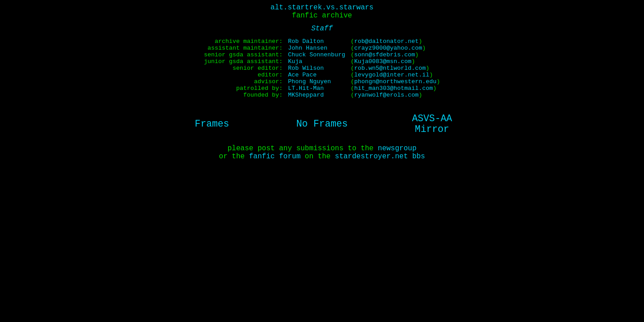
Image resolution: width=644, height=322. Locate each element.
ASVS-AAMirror (432, 124)
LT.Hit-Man (306, 88)
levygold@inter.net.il (392, 75)
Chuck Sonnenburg (317, 55)
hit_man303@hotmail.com (394, 88)
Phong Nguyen (309, 82)
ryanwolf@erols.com (386, 95)
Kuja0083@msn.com (383, 61)
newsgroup (397, 148)
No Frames (322, 124)
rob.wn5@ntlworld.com (390, 68)
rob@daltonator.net (386, 41)
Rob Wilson (306, 68)
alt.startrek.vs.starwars (322, 8)
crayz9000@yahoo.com (388, 48)
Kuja (295, 61)
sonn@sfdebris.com (385, 55)
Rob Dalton (306, 41)
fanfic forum (275, 157)
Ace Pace (302, 75)
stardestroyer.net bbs (380, 157)
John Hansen (308, 48)
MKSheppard (306, 95)
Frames (212, 124)
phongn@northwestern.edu (395, 82)
